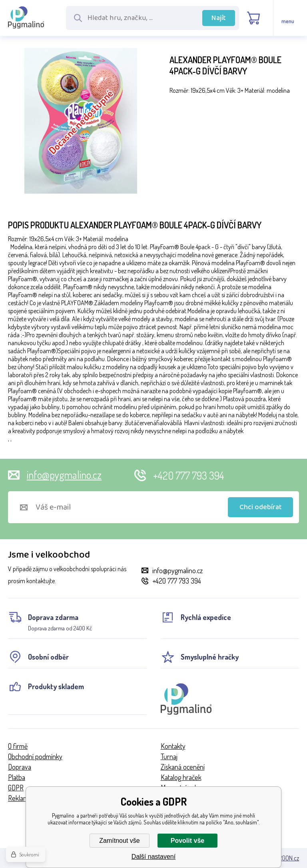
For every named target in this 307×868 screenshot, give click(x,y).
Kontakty (173, 746)
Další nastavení (153, 857)
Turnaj (169, 756)
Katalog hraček (181, 777)
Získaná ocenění (183, 767)
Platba (17, 777)
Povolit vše (187, 841)
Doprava (20, 767)
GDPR (16, 788)
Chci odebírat (261, 507)
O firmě (18, 746)
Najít (219, 18)
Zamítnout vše (119, 841)
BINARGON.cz (283, 858)
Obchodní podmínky (35, 756)
